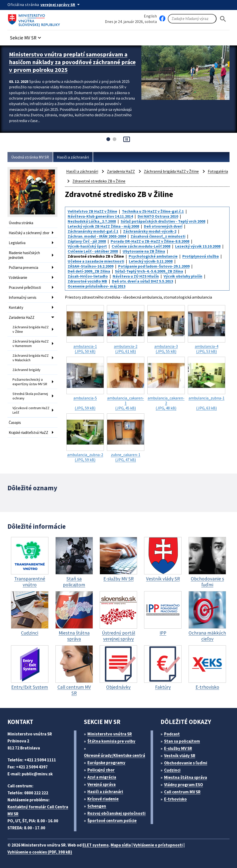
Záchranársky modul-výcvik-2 (150, 231)
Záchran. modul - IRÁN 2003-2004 (97, 236)
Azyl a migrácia (102, 777)
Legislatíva (17, 243)
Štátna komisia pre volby (111, 741)
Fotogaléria (218, 171)
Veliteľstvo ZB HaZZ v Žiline (92, 211)
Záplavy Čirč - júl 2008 (87, 241)
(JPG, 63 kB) (207, 384)
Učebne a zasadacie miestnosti (96, 261)
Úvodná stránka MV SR (30, 157)
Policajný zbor (101, 770)
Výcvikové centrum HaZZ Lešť (31, 410)
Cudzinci (172, 770)
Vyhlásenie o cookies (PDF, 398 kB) (40, 852)
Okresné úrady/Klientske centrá (115, 755)
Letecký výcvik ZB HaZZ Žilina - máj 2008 (103, 226)
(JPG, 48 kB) (166, 384)
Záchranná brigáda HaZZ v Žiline (31, 329)
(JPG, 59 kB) (85, 384)
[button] (26, 36)
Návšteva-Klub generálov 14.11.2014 (100, 216)
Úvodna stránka (21, 223)
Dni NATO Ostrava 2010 (158, 216)
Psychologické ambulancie (153, 256)
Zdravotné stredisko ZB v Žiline (99, 181)
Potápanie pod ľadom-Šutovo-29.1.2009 (154, 266)
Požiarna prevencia (23, 267)
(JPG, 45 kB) (126, 384)
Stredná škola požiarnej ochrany (30, 396)
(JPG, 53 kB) (207, 329)
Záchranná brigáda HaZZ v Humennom (31, 344)
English (150, 16)
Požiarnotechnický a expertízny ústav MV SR (30, 382)
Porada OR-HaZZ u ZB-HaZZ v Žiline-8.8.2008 (150, 241)
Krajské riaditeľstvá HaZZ (28, 433)
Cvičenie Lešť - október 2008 (93, 251)
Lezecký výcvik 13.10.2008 (198, 246)
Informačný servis (23, 297)
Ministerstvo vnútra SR (110, 734)
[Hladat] (223, 19)
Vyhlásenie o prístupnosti (158, 845)
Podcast (172, 734)
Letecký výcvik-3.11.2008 (151, 261)
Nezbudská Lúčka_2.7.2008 (92, 221)
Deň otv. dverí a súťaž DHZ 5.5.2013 (142, 281)
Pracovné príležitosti (25, 287)
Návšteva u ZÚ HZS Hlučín (136, 276)
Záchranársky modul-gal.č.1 (93, 231)
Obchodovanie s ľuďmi (186, 763)
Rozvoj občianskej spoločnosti (117, 813)
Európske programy (106, 763)
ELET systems (96, 845)
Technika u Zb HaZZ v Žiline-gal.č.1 (153, 211)
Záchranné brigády (26, 370)
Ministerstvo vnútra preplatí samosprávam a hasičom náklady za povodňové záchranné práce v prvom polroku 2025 (72, 62)
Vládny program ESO (184, 785)
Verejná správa (102, 784)
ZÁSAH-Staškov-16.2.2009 (91, 266)
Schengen (97, 806)
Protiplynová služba (201, 256)
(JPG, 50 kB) (85, 329)
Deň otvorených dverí (163, 226)
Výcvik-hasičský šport (87, 246)
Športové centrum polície (112, 821)
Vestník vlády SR (180, 756)
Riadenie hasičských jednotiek (24, 255)
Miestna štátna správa (186, 777)
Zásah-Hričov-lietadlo (88, 276)
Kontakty (16, 307)
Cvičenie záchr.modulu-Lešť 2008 (141, 246)
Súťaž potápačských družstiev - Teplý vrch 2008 (163, 221)
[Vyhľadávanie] (192, 19)
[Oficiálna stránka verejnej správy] (61, 4)
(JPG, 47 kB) (126, 438)
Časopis (15, 423)
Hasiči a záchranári (73, 157)
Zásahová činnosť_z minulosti (158, 236)
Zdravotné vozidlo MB (87, 281)
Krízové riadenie (103, 799)
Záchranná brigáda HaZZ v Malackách (31, 358)
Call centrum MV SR (182, 792)
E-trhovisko (175, 799)
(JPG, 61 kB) (126, 329)
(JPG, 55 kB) (166, 329)
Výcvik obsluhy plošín (183, 276)
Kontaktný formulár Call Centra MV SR (38, 810)
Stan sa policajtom (182, 741)
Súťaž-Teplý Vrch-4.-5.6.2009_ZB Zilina (149, 271)
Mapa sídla (121, 845)
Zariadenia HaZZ (22, 317)
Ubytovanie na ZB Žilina (144, 251)
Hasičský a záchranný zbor (29, 233)
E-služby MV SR (178, 748)
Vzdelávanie (18, 277)
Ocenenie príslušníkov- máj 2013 (97, 286)
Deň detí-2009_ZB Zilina (89, 271)
